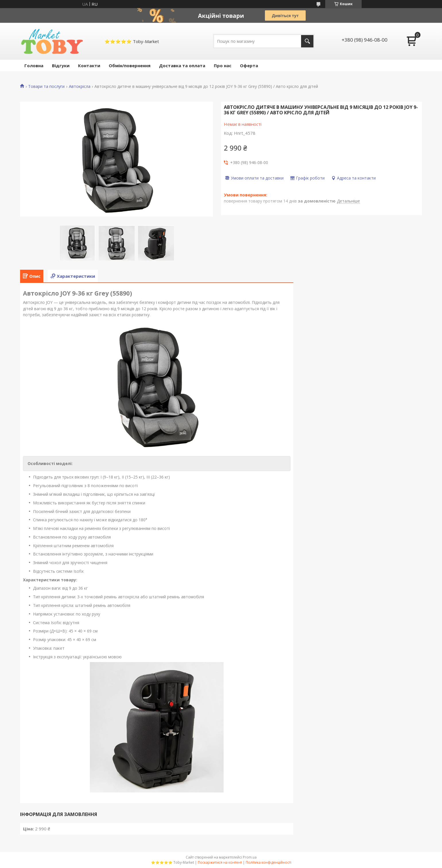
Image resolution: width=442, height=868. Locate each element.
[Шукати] (307, 41)
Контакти (89, 65)
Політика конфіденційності (269, 862)
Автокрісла (80, 86)
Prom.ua (250, 857)
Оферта (249, 65)
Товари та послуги (46, 86)
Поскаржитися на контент (220, 862)
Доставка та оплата (182, 65)
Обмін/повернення (130, 65)
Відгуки (61, 65)
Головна (34, 65)
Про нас (223, 65)
